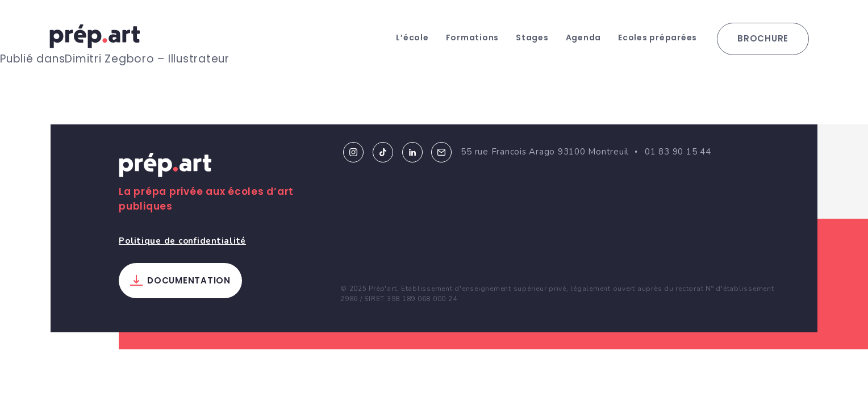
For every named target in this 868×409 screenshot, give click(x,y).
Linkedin (412, 152)
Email (441, 152)
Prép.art (165, 167)
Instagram (353, 152)
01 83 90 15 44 (678, 152)
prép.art (95, 36)
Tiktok (383, 152)
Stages (532, 37)
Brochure (763, 38)
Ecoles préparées (658, 37)
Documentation (189, 280)
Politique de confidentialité (182, 241)
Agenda (584, 37)
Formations (473, 37)
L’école (412, 37)
